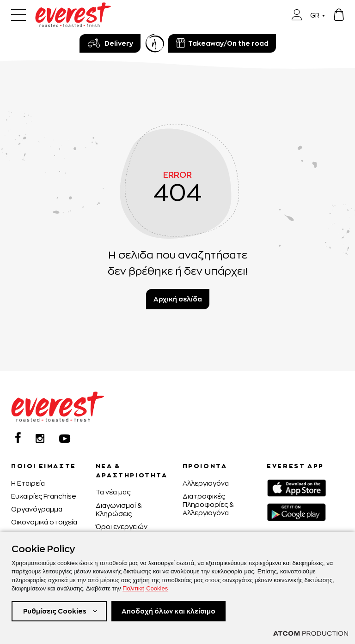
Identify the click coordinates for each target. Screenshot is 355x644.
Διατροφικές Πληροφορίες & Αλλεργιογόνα (208, 504)
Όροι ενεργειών (122, 527)
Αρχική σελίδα (178, 299)
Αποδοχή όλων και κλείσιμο (168, 611)
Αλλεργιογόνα (206, 483)
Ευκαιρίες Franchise (44, 496)
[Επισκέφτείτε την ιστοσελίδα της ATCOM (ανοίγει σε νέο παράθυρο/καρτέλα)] (311, 633)
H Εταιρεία (28, 483)
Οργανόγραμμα (37, 509)
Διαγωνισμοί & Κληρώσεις (119, 509)
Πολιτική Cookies (145, 588)
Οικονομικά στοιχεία (44, 522)
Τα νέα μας (113, 492)
